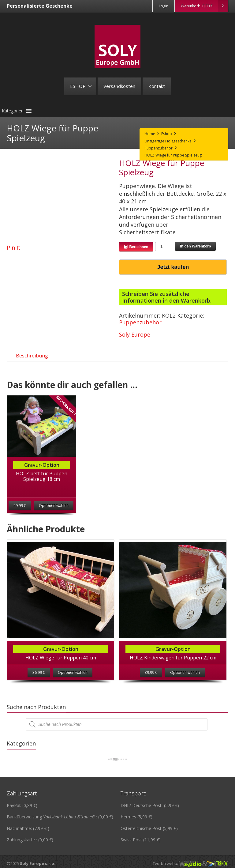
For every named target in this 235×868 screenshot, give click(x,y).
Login (164, 6)
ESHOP (81, 86)
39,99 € (151, 678)
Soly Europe (135, 334)
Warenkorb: (204, 6)
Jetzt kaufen (173, 267)
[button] (13, 111)
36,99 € (39, 678)
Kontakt (157, 86)
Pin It (14, 247)
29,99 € (20, 511)
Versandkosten (119, 86)
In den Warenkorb (195, 246)
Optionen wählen (54, 511)
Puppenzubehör (140, 322)
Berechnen (136, 247)
